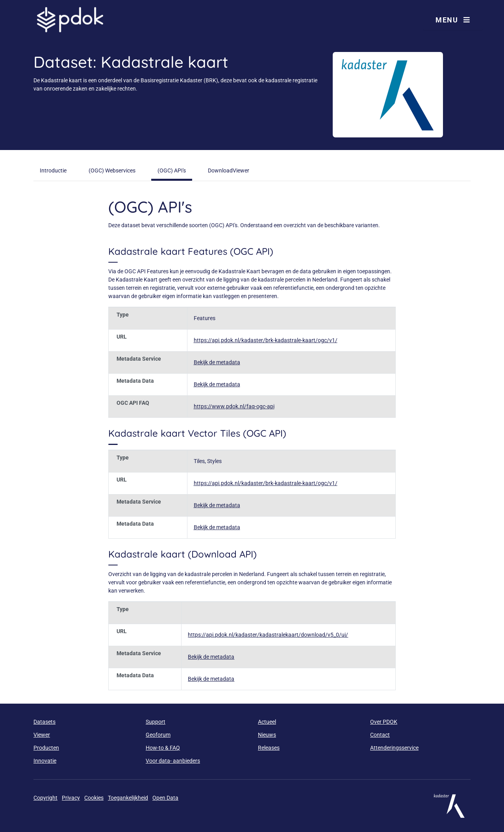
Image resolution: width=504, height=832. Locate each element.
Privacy (71, 798)
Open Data (165, 798)
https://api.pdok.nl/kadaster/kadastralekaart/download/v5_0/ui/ (268, 635)
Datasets (44, 722)
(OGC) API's (172, 170)
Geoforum (158, 735)
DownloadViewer (229, 170)
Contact (380, 735)
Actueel (267, 722)
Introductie (53, 170)
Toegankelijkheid (128, 798)
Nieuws (267, 735)
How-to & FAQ (163, 748)
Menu (453, 20)
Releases (269, 748)
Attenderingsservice (394, 748)
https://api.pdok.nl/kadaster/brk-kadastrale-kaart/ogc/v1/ (266, 340)
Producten (46, 748)
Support (156, 722)
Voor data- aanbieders (173, 761)
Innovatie (45, 761)
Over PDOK (384, 722)
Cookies (94, 798)
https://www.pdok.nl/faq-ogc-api (234, 406)
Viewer (42, 735)
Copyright (45, 798)
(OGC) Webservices (112, 170)
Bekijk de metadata (217, 362)
